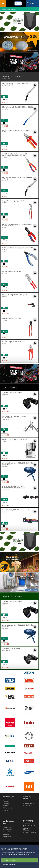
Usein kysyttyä (7, 836)
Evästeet (5, 810)
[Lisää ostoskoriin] (35, 85)
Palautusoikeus (7, 830)
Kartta (26, 830)
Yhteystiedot (6, 803)
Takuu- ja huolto (28, 805)
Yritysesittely (6, 801)
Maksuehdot (6, 834)
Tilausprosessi (7, 827)
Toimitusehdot (7, 832)
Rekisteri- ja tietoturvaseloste (8, 807)
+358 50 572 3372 (30, 832)
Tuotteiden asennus (29, 803)
